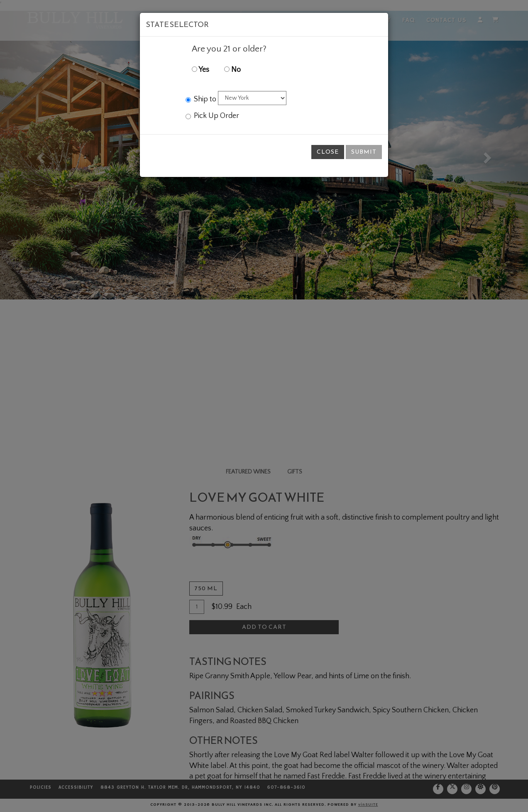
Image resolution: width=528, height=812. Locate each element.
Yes (200, 70)
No (232, 70)
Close (328, 152)
